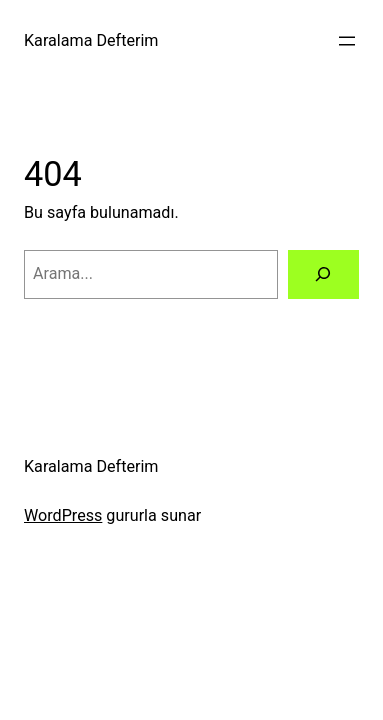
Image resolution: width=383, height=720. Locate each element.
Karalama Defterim (91, 40)
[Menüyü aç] (347, 41)
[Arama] (323, 275)
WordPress (63, 515)
